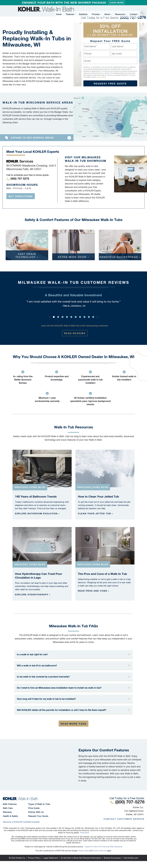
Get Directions (21, 196)
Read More (85, 833)
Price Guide (34, 808)
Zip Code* (117, 54)
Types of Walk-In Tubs (39, 804)
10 (93, 317)
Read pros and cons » (94, 591)
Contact (133, 14)
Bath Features (10, 804)
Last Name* (118, 46)
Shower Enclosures (112, 858)
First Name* (90, 46)
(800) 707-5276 (112, 9)
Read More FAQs (73, 724)
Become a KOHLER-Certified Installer (21, 822)
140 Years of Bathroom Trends (36, 496)
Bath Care (8, 808)
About (107, 14)
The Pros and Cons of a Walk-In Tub (102, 574)
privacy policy (101, 77)
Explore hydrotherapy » (33, 595)
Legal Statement (51, 858)
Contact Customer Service (124, 819)
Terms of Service (100, 851)
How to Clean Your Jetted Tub (98, 496)
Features (72, 14)
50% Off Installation (110, 30)
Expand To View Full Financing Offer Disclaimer (104, 847)
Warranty (7, 812)
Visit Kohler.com (131, 858)
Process (96, 14)
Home (62, 14)
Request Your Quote (38, 816)
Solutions (85, 14)
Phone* (88, 54)
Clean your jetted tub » (95, 513)
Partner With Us (36, 812)
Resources (120, 14)
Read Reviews (75, 333)
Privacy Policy (83, 851)
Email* (88, 61)
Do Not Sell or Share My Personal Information (81, 858)
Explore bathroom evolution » (37, 513)
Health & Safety (10, 816)
